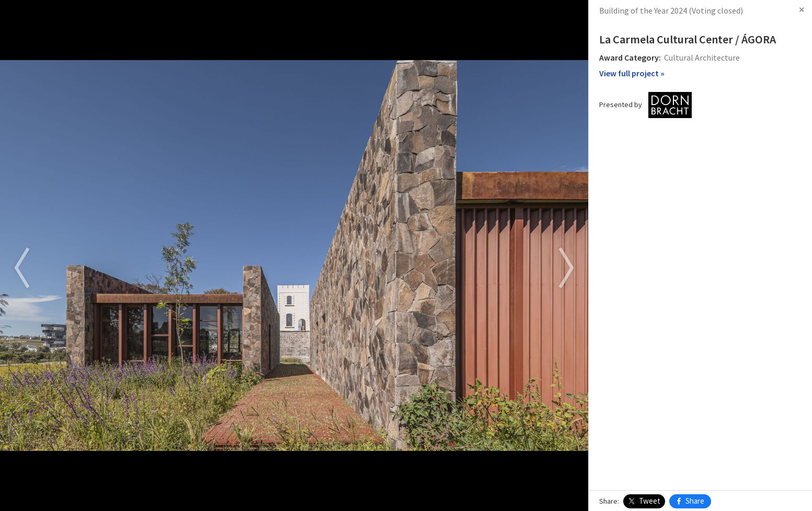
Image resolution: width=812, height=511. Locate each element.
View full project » (632, 73)
